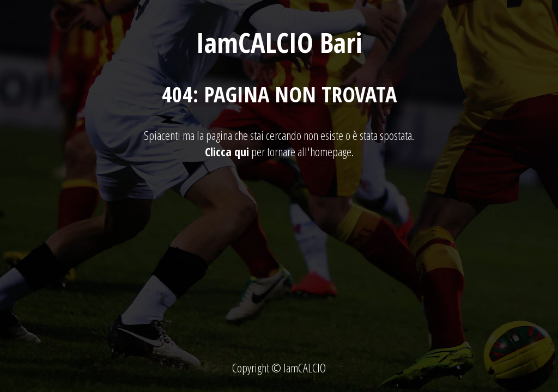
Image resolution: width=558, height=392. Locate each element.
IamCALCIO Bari (279, 42)
